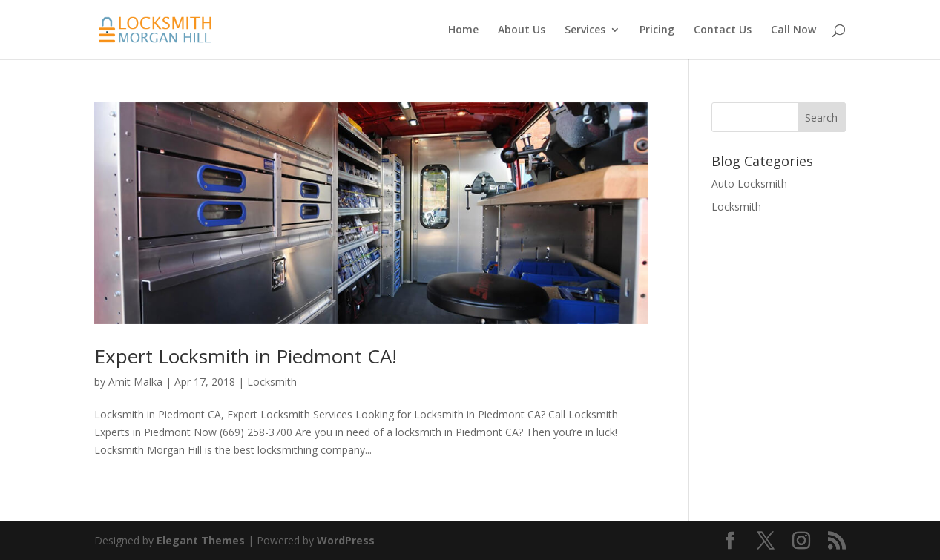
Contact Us (723, 30)
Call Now (793, 30)
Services (585, 30)
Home (463, 30)
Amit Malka (135, 382)
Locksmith (272, 382)
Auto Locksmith (749, 184)
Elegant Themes (201, 540)
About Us (522, 30)
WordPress (346, 540)
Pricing (657, 30)
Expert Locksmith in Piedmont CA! (246, 356)
